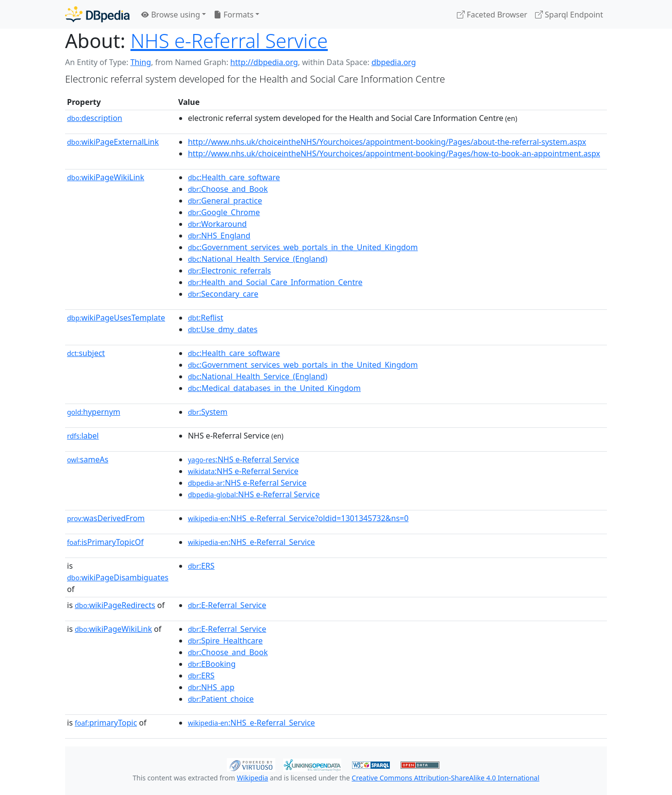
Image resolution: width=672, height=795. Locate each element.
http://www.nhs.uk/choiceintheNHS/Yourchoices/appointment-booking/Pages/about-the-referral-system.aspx (387, 142)
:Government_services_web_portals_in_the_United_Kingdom (303, 247)
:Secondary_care (223, 294)
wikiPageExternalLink (113, 142)
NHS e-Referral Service (229, 41)
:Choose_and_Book (228, 189)
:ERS (201, 566)
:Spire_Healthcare (225, 641)
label (83, 436)
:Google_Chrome (224, 212)
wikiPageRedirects (115, 605)
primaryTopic (106, 723)
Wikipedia (252, 778)
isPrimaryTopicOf (105, 542)
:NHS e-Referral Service (244, 459)
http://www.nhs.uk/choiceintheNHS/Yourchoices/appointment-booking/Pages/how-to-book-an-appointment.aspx (394, 153)
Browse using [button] (171, 15)
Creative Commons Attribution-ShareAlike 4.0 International (445, 778)
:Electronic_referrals (229, 271)
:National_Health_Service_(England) (258, 259)
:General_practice (225, 201)
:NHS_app (211, 687)
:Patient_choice (221, 699)
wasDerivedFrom (106, 518)
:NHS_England (219, 236)
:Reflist (206, 318)
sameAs (88, 459)
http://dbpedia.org (264, 62)
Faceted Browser (492, 15)
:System (208, 412)
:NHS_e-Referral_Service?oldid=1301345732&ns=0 (298, 518)
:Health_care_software (234, 177)
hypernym (94, 412)
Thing (141, 62)
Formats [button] (234, 15)
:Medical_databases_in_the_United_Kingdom (274, 388)
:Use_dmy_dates (223, 329)
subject (86, 353)
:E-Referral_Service (227, 605)
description (95, 118)
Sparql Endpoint (569, 15)
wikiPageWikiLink (106, 177)
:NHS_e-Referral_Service (252, 542)
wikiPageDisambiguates (118, 577)
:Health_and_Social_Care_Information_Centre (275, 282)
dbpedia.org (394, 62)
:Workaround (217, 224)
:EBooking (212, 664)
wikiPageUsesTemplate (116, 318)
